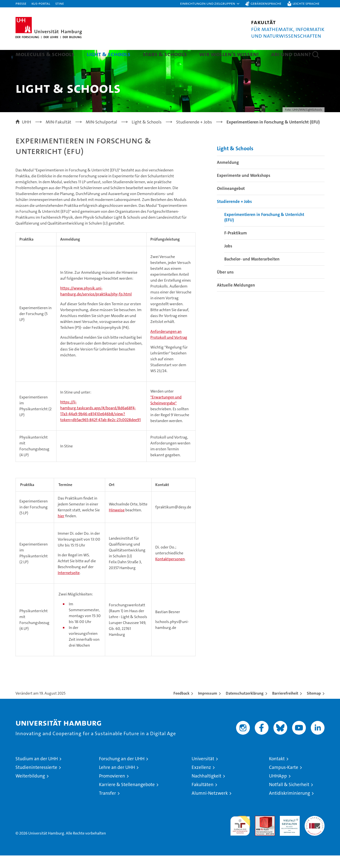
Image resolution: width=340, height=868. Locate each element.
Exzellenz (201, 780)
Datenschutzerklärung (245, 706)
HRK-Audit (289, 831)
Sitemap (314, 706)
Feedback (181, 706)
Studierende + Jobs (234, 214)
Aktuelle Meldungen (236, 298)
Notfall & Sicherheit (289, 797)
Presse (21, 3)
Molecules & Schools (45, 54)
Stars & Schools (165, 54)
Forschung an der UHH (122, 771)
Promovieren (112, 788)
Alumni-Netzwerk (210, 806)
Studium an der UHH (37, 771)
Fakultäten (203, 797)
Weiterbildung (30, 788)
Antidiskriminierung (290, 806)
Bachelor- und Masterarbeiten (252, 272)
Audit (260, 831)
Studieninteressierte (36, 780)
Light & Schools (109, 54)
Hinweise (117, 523)
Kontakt (277, 771)
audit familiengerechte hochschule (240, 836)
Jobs (228, 259)
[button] (210, 4)
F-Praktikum (236, 245)
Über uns (225, 285)
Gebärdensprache (266, 3)
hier (61, 528)
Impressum (208, 706)
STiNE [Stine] (60, 3)
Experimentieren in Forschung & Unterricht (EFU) (264, 230)
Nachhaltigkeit (206, 788)
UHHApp (278, 788)
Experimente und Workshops (244, 188)
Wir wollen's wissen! (229, 54)
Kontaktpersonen (170, 571)
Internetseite (69, 585)
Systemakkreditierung (315, 831)
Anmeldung (228, 175)
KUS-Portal (41, 3)
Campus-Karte (284, 780)
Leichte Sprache (306, 3)
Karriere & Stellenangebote (127, 797)
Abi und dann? (291, 54)
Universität (203, 771)
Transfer (107, 806)
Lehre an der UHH (117, 780)
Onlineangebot (231, 201)
